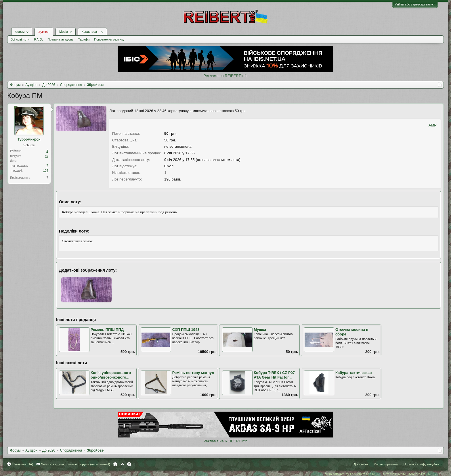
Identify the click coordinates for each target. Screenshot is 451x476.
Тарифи (84, 39)
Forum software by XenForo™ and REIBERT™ (383, 474)
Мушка (260, 330)
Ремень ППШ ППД (107, 330)
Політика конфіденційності (423, 464)
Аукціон (44, 32)
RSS (129, 464)
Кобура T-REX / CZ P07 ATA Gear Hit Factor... (274, 375)
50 (46, 156)
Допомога (361, 464)
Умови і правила (386, 464)
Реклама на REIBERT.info (225, 76)
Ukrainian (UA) (23, 464)
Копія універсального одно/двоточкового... (111, 375)
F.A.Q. (38, 39)
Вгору (122, 464)
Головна (115, 464)
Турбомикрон (29, 139)
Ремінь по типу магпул (193, 373)
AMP (433, 125)
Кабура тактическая (354, 373)
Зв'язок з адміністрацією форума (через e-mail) (76, 464)
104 (46, 171)
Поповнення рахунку (109, 39)
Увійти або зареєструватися (415, 4)
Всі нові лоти (20, 39)
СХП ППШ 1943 (186, 330)
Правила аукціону (60, 39)
